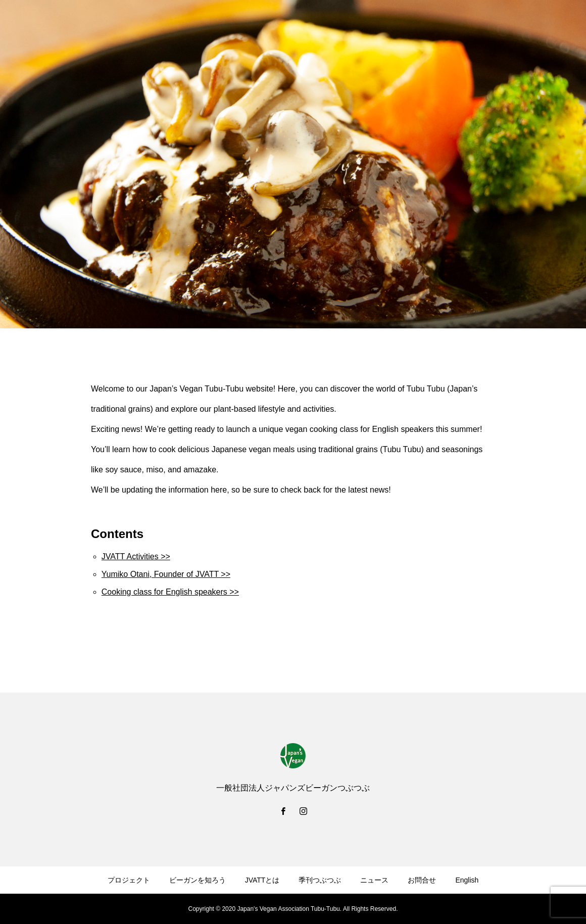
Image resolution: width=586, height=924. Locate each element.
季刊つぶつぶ (320, 880)
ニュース (374, 880)
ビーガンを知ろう (198, 880)
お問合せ (422, 880)
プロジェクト (129, 880)
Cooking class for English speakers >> (170, 592)
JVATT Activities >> (136, 556)
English (467, 880)
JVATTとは (262, 880)
